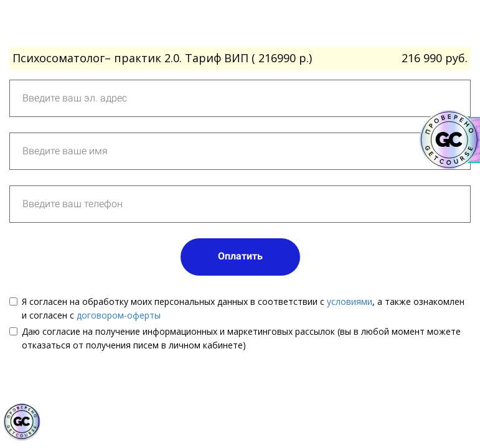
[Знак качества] (22, 422)
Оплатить (240, 256)
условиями (350, 301)
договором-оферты (119, 315)
